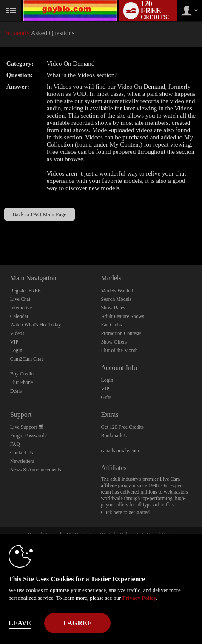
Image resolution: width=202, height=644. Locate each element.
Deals (16, 391)
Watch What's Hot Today (36, 325)
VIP (14, 342)
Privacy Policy (139, 598)
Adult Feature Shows (122, 316)
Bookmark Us (115, 436)
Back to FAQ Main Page (39, 214)
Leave (20, 623)
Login (16, 350)
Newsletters (22, 461)
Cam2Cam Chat (27, 359)
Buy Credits (23, 374)
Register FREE (26, 291)
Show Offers (114, 342)
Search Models (116, 299)
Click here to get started (125, 512)
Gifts (106, 397)
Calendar (19, 316)
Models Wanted (117, 291)
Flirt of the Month (119, 350)
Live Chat (20, 299)
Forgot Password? (28, 436)
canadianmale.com (120, 451)
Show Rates (113, 308)
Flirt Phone (22, 382)
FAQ (15, 444)
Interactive (21, 308)
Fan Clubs (111, 325)
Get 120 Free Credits (122, 427)
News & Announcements (36, 470)
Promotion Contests (121, 333)
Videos (17, 333)
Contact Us (22, 453)
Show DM (0, 233)
